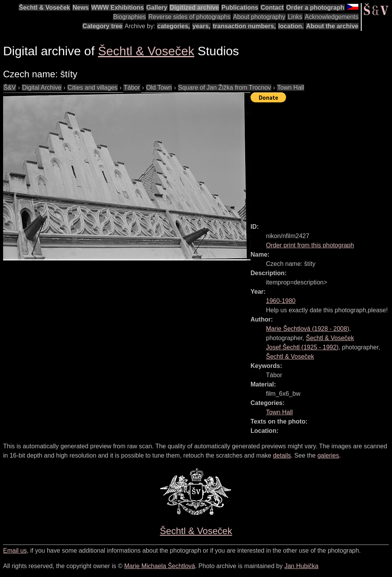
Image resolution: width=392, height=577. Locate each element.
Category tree (103, 26)
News (81, 8)
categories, (174, 26)
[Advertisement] (321, 159)
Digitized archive (194, 8)
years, (201, 26)
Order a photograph (315, 8)
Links (295, 17)
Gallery (157, 8)
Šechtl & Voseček (44, 8)
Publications (240, 8)
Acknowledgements (331, 17)
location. (291, 26)
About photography (259, 17)
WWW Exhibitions (118, 8)
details (282, 455)
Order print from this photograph (310, 245)
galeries (328, 455)
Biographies (130, 17)
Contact (272, 8)
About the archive (332, 26)
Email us (15, 551)
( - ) (308, 329)
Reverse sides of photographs (190, 17)
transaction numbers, (244, 26)
